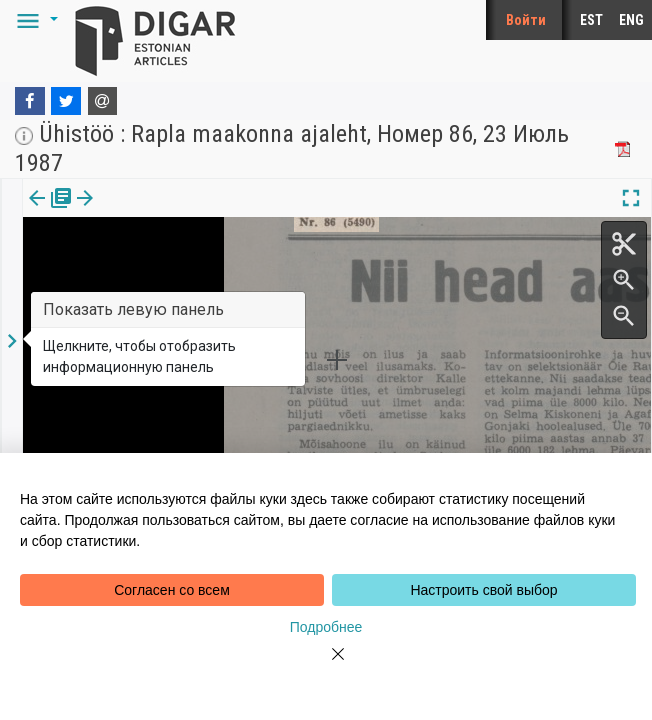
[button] (34, 20)
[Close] (326, 666)
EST (591, 20)
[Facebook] (30, 101)
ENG (631, 20)
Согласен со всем (172, 590)
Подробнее (326, 627)
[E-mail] (103, 101)
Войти (526, 20)
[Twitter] (66, 101)
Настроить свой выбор (483, 590)
